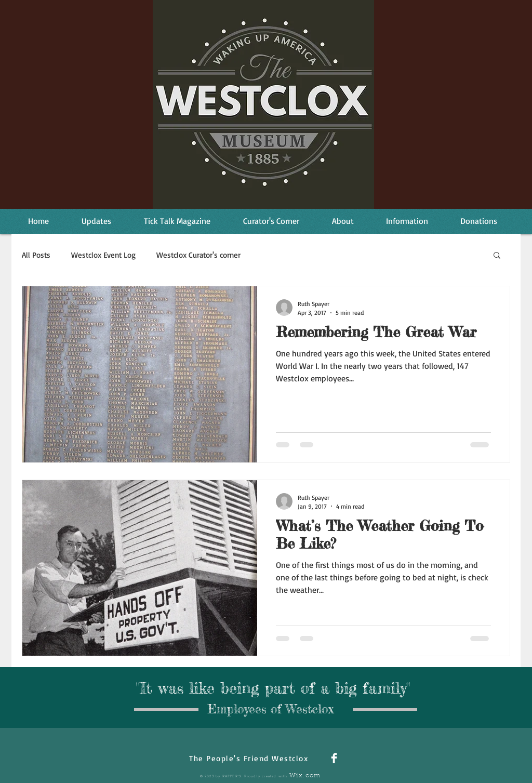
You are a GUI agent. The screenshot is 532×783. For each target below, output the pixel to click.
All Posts (36, 255)
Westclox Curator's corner (198, 255)
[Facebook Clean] (334, 758)
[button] (497, 256)
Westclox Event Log (103, 255)
